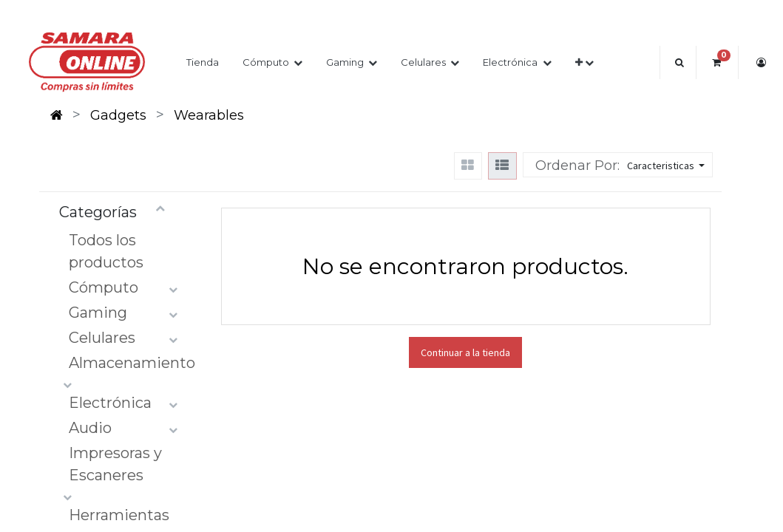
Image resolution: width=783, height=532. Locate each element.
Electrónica (110, 403)
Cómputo (104, 287)
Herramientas (119, 515)
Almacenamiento (132, 363)
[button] (584, 62)
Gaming (98, 313)
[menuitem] (203, 62)
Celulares (102, 338)
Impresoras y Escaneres (115, 464)
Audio (90, 428)
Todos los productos (106, 251)
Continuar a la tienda (465, 352)
